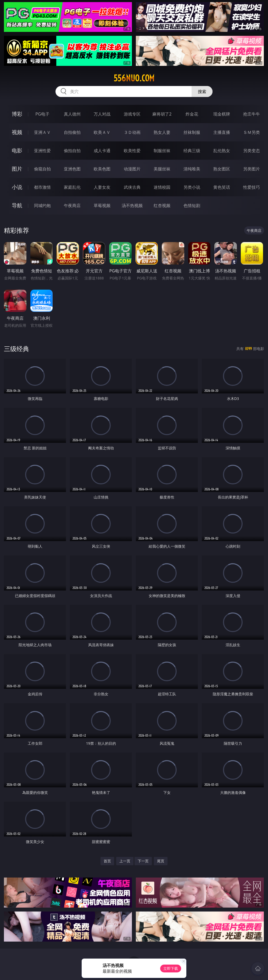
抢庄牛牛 (252, 114)
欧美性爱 (132, 151)
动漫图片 (132, 169)
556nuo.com (134, 78)
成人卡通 (102, 151)
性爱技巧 (252, 187)
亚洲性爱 (42, 151)
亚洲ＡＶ (42, 132)
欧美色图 (102, 169)
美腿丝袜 (162, 169)
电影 (17, 150)
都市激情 (42, 187)
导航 (17, 205)
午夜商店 (72, 205)
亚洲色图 (72, 169)
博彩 (17, 114)
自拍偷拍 (72, 132)
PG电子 (42, 114)
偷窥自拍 (42, 169)
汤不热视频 (132, 205)
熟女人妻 (162, 132)
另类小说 (192, 187)
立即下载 (171, 968)
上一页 (125, 861)
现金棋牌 (222, 114)
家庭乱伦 (72, 187)
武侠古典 (132, 187)
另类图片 (252, 169)
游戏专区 (132, 114)
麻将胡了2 (162, 114)
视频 (17, 132)
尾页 (161, 861)
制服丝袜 (162, 151)
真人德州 (72, 114)
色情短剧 (192, 205)
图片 (17, 169)
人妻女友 (102, 187)
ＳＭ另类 (252, 132)
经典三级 (192, 151)
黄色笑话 (222, 187)
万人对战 (102, 114)
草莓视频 (102, 205)
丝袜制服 (192, 132)
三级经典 (16, 349)
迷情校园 (162, 187)
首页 (107, 861)
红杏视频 (162, 205)
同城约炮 (42, 205)
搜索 (202, 91)
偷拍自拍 (72, 151)
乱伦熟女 (222, 151)
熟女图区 (222, 169)
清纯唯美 (192, 169)
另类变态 (252, 151)
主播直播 (222, 132)
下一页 (143, 861)
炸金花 (192, 114)
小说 (17, 187)
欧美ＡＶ (102, 132)
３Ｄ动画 (132, 132)
